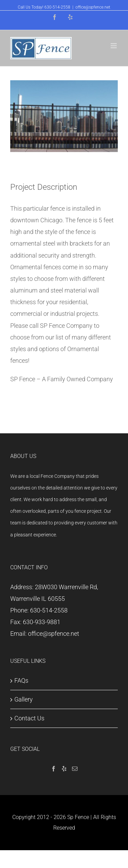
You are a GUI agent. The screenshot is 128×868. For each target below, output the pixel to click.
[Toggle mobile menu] (114, 46)
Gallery (24, 699)
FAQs (21, 680)
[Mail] (75, 769)
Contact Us (29, 718)
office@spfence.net (93, 7)
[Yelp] (64, 769)
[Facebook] (54, 769)
